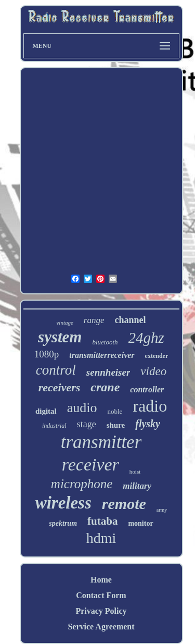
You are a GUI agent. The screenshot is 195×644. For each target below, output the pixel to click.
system (60, 337)
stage (87, 424)
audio (82, 408)
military (137, 486)
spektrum (63, 523)
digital (46, 411)
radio (150, 406)
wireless (63, 503)
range (94, 320)
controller (147, 389)
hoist (135, 472)
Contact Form (101, 595)
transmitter (101, 442)
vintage (64, 323)
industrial (54, 426)
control (56, 370)
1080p (47, 354)
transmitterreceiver (102, 355)
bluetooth (105, 342)
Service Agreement (101, 627)
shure (116, 425)
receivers (60, 387)
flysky (148, 424)
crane (105, 387)
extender (157, 356)
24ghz (146, 338)
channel (131, 320)
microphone (82, 484)
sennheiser (108, 372)
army (162, 510)
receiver (90, 465)
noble (115, 411)
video (153, 371)
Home (101, 580)
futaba (102, 521)
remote (124, 504)
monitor (140, 523)
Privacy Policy (101, 611)
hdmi (101, 538)
